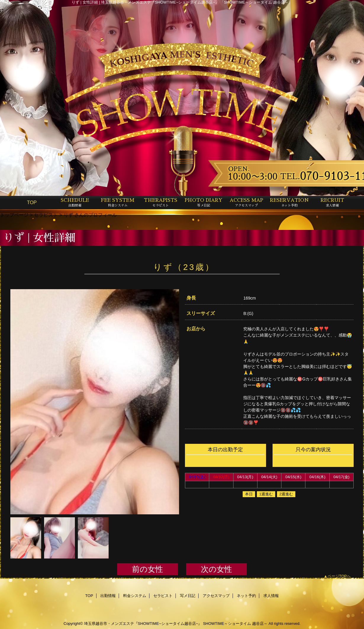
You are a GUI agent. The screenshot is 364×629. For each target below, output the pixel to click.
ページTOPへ (339, 576)
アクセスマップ (216, 596)
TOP (32, 202)
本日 (249, 494)
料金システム (135, 596)
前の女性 (148, 569)
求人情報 (271, 596)
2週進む (286, 494)
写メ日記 (188, 596)
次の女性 (216, 569)
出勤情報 (108, 596)
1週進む (266, 494)
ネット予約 (246, 596)
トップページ (14, 215)
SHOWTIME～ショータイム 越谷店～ (235, 624)
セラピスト (46, 215)
